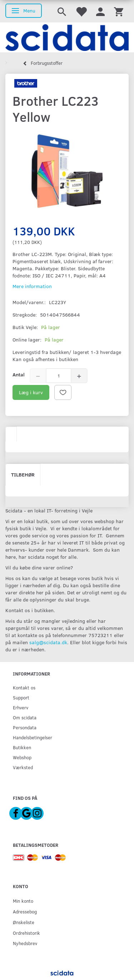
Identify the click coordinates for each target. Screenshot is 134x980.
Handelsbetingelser (33, 737)
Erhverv (21, 707)
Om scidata (25, 717)
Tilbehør (23, 475)
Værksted (23, 767)
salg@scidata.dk (48, 642)
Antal (19, 374)
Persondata (25, 727)
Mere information (32, 286)
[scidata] (67, 37)
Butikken (22, 747)
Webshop (22, 757)
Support (21, 697)
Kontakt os (24, 687)
